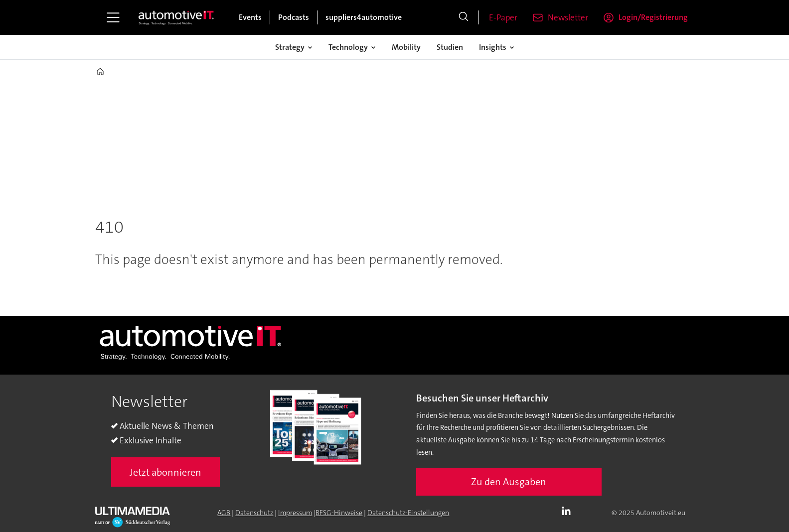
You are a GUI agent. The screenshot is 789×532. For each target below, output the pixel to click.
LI (569, 512)
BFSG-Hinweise (339, 513)
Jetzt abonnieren (165, 472)
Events (250, 17)
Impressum (295, 513)
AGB (224, 513)
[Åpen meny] (113, 17)
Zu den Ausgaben (509, 482)
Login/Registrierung (653, 17)
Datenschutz (254, 513)
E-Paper (503, 17)
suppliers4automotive (364, 17)
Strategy (290, 47)
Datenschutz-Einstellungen (408, 513)
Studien (450, 47)
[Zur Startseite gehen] (176, 17)
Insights (493, 47)
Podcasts (294, 17)
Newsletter (568, 17)
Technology (348, 47)
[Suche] (464, 17)
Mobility (406, 47)
